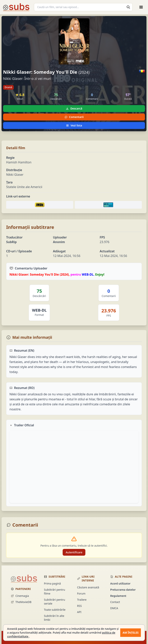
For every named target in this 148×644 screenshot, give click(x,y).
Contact (115, 602)
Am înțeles (131, 633)
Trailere (82, 600)
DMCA (114, 608)
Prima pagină (52, 583)
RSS (79, 606)
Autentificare (74, 552)
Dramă (8, 87)
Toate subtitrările (55, 610)
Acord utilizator (120, 583)
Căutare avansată (88, 587)
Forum (81, 593)
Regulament (118, 596)
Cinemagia (20, 596)
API (79, 612)
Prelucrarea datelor (123, 590)
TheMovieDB (21, 602)
